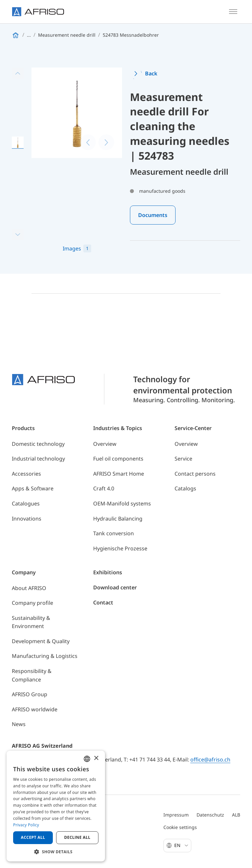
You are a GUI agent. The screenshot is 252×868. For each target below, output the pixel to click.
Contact (103, 602)
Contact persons (195, 474)
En (181, 845)
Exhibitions (108, 572)
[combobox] (87, 759)
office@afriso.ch (210, 759)
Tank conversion (114, 533)
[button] (56, 852)
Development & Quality (41, 641)
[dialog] (56, 806)
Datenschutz (210, 815)
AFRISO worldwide (35, 709)
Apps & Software (33, 488)
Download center (115, 587)
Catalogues (26, 503)
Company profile (32, 603)
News (19, 724)
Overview (105, 444)
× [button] (96, 758)
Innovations (27, 519)
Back (151, 73)
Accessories (26, 474)
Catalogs (185, 488)
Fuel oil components (118, 459)
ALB (236, 815)
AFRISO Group (30, 694)
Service (183, 459)
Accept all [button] (33, 837)
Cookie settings (180, 827)
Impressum (176, 815)
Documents (153, 215)
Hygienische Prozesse (120, 548)
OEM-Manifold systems (122, 503)
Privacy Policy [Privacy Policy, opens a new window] (26, 825)
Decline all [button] (77, 837)
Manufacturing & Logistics (45, 656)
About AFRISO (29, 588)
